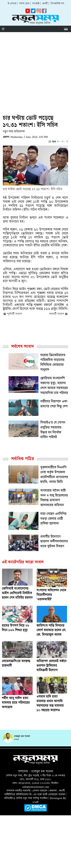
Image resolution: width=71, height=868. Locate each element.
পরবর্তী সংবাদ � (58, 314)
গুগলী (45, 4)
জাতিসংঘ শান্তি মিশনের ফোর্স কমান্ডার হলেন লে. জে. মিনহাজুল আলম (51, 630)
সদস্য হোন (24, 4)
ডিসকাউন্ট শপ (57, 4)
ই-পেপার (12, 4)
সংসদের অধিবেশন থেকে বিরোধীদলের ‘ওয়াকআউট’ (51, 595)
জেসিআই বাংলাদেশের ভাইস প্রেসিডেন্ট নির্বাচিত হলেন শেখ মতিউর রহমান (17, 593)
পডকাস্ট (36, 4)
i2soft (35, 802)
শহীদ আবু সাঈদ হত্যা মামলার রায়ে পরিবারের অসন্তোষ (16, 703)
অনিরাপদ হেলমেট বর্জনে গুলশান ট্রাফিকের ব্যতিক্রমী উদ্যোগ (51, 666)
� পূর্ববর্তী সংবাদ (13, 314)
